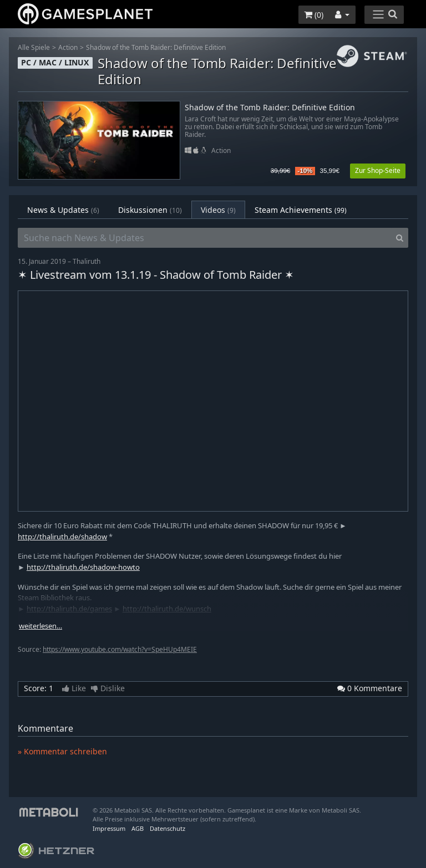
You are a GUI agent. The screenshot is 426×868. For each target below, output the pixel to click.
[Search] (400, 238)
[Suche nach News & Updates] (205, 238)
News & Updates (63, 210)
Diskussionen (150, 210)
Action (68, 47)
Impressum (109, 828)
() (314, 15)
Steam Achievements (301, 210)
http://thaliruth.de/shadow (62, 537)
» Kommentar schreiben (62, 751)
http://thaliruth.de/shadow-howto (83, 567)
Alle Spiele (34, 47)
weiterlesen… (40, 626)
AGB (138, 828)
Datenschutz (168, 828)
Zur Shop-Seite (378, 170)
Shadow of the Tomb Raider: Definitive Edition (156, 47)
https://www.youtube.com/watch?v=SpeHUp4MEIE (120, 649)
